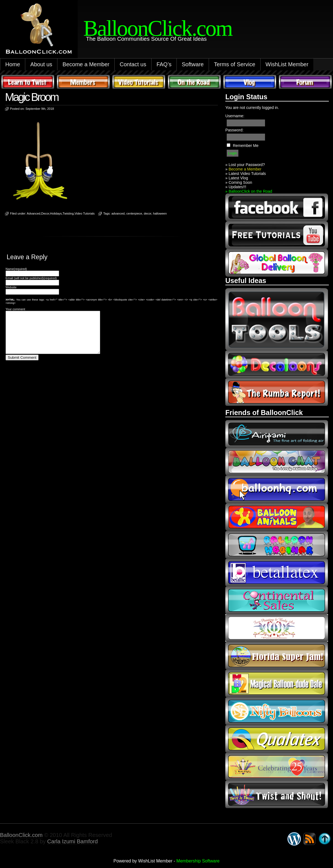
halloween (160, 213)
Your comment (15, 309)
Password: (234, 130)
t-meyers (277, 767)
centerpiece (134, 213)
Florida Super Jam (277, 656)
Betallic (277, 572)
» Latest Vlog (237, 178)
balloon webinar (277, 545)
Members (83, 82)
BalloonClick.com (21, 835)
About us (41, 64)
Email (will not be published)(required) (31, 278)
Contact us (133, 64)
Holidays (56, 213)
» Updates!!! (236, 187)
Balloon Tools (277, 319)
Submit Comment (22, 366)
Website (11, 287)
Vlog (250, 82)
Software (193, 64)
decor (147, 213)
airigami (277, 434)
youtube (277, 235)
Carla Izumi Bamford (72, 841)
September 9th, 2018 (40, 109)
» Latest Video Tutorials (246, 174)
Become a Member (86, 64)
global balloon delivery (277, 263)
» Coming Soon (239, 182)
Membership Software (198, 861)
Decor (45, 213)
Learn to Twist (28, 82)
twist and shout (277, 794)
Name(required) (16, 269)
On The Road (194, 82)
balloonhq (277, 489)
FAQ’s (164, 64)
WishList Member (287, 64)
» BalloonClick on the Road (249, 191)
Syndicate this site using (309, 839)
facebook (277, 207)
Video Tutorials (139, 82)
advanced (118, 213)
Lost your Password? (247, 165)
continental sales (277, 600)
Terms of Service (235, 64)
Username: (235, 116)
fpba (277, 628)
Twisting (68, 213)
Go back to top (325, 839)
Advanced (34, 213)
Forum (305, 82)
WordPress (294, 839)
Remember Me (246, 146)
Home (13, 64)
